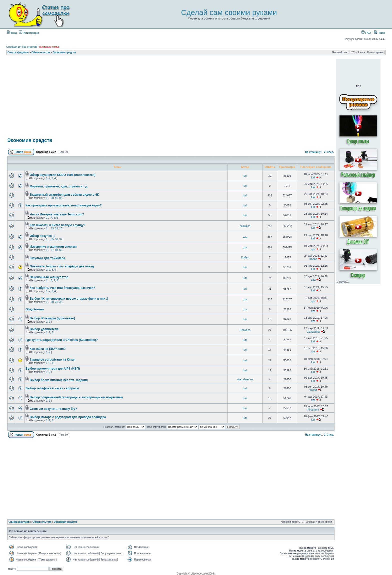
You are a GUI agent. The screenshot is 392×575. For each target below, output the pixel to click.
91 (56, 198)
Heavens (245, 330)
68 (56, 250)
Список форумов (18, 52)
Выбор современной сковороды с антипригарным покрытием (76, 397)
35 (52, 239)
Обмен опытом (41, 52)
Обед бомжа (35, 309)
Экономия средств (64, 52)
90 (52, 198)
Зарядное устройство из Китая (53, 360)
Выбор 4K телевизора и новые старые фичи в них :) (69, 299)
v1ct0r (313, 390)
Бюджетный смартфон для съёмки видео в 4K (64, 195)
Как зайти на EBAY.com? (48, 349)
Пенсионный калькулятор (49, 277)
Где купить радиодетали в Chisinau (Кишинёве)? (62, 340)
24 (56, 229)
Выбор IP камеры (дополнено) (52, 318)
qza (245, 237)
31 (56, 302)
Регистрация (29, 33)
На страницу (313, 152)
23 (52, 229)
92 (61, 198)
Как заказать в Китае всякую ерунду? (57, 225)
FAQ (366, 33)
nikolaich (245, 226)
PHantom (313, 410)
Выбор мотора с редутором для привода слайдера (68, 417)
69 (61, 250)
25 (61, 229)
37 (61, 239)
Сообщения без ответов (21, 47)
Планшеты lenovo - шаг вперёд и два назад (62, 266)
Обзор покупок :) (42, 236)
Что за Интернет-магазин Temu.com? (57, 214)
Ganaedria (313, 332)
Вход (12, 33)
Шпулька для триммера (47, 258)
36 (56, 239)
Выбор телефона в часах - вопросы (52, 388)
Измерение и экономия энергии (53, 247)
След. (330, 152)
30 (52, 302)
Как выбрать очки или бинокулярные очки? (62, 288)
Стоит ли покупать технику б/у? (53, 409)
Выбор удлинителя (44, 329)
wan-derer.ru (245, 379)
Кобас (245, 257)
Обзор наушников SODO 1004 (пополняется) (63, 175)
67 (52, 250)
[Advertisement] (171, 61)
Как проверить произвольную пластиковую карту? (64, 205)
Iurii (245, 176)
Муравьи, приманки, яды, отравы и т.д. (59, 186)
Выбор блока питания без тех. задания (59, 380)
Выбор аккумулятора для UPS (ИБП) (53, 369)
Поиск (379, 33)
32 (61, 302)
